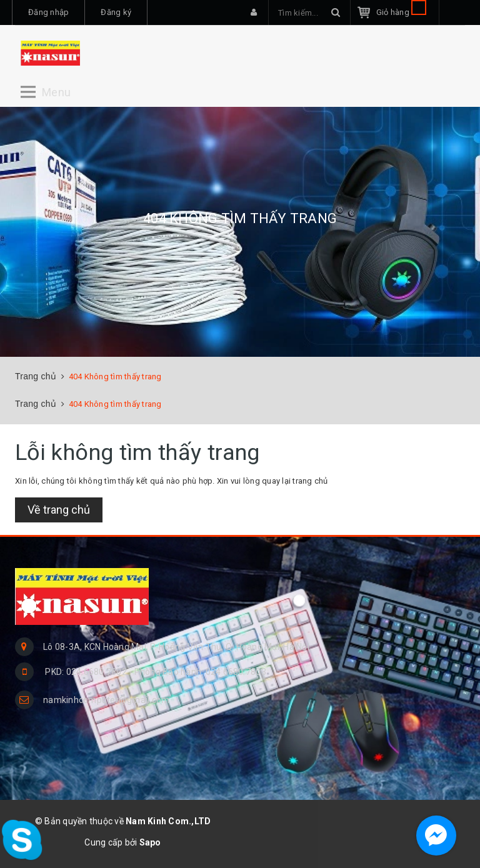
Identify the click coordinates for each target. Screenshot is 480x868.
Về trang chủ (59, 510)
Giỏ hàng (401, 12)
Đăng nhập (48, 12)
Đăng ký (116, 12)
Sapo (150, 842)
